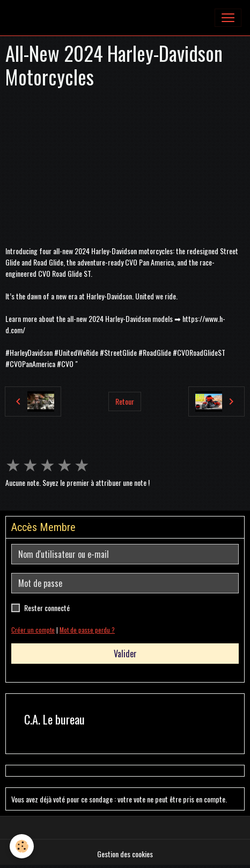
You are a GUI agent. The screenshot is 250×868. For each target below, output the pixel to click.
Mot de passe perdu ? (87, 630)
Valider (125, 654)
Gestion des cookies (125, 854)
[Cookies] (22, 846)
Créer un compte (33, 630)
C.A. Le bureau (54, 719)
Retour (125, 401)
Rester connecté (47, 608)
